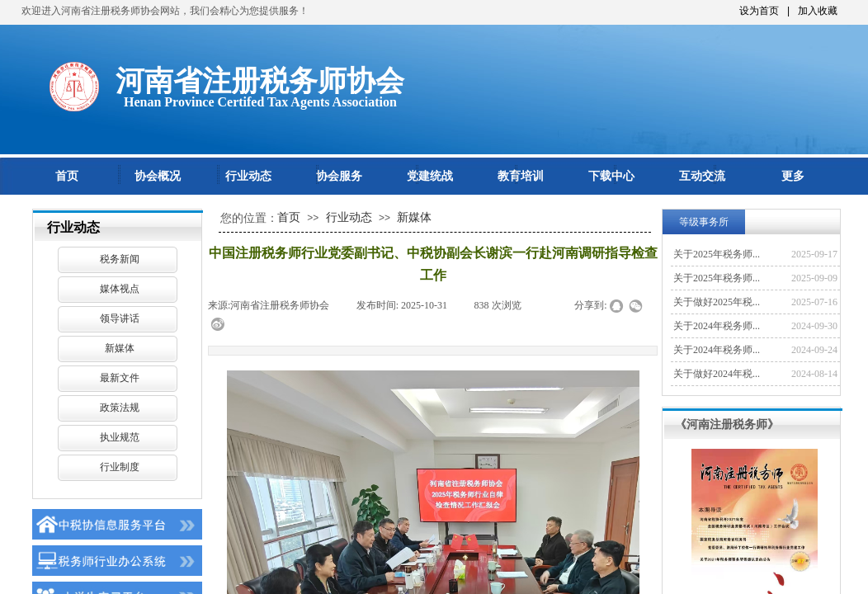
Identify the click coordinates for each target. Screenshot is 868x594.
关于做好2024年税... (717, 374)
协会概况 (158, 176)
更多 (793, 176)
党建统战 (430, 176)
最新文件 (120, 378)
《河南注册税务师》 (727, 424)
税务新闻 (120, 259)
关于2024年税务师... (717, 326)
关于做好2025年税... (717, 302)
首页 (67, 176)
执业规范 (120, 437)
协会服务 (339, 176)
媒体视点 (120, 289)
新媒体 (120, 348)
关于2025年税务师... (717, 254)
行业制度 (120, 467)
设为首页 (759, 11)
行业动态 (248, 176)
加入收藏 (818, 11)
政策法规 (120, 408)
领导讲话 (120, 318)
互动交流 (702, 176)
